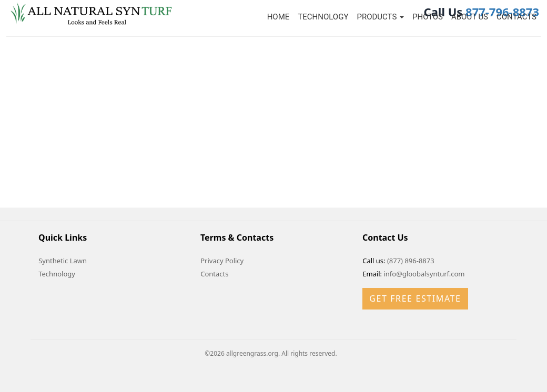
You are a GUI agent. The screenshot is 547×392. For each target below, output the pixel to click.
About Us (470, 17)
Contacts (516, 17)
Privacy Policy (222, 261)
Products (380, 17)
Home (278, 17)
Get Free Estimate (415, 298)
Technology (323, 17)
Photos (428, 17)
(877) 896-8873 (411, 261)
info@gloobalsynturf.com (424, 274)
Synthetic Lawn (63, 261)
